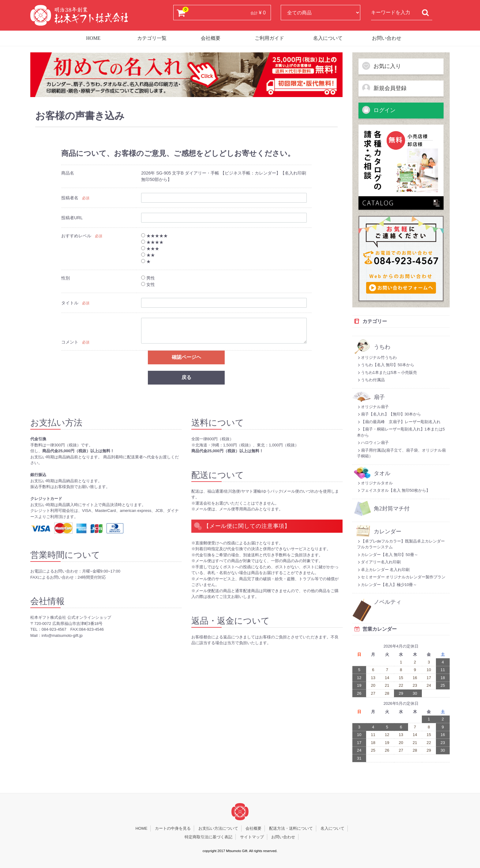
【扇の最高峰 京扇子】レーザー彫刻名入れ (399, 422)
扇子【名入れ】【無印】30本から (389, 414)
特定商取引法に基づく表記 (208, 837)
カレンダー (388, 532)
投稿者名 (70, 198)
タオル (382, 473)
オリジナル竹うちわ (377, 357)
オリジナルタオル (375, 483)
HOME (93, 38)
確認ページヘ (186, 357)
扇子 (379, 397)
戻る (186, 377)
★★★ (150, 249)
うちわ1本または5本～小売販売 (387, 372)
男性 (148, 278)
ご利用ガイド (269, 38)
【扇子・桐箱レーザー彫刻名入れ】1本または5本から (401, 432)
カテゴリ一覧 (152, 38)
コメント (70, 342)
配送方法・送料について (291, 828)
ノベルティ (388, 602)
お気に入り (381, 66)
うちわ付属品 (371, 380)
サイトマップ (252, 837)
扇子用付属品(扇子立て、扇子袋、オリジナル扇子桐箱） (401, 453)
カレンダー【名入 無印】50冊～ (388, 555)
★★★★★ (154, 236)
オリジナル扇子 (373, 407)
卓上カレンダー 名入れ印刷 (383, 570)
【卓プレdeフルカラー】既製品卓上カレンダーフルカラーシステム (401, 544)
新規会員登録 (384, 88)
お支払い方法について (218, 828)
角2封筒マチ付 (392, 509)
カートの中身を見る (173, 828)
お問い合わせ (387, 38)
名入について (328, 38)
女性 (148, 285)
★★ (148, 255)
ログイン (379, 110)
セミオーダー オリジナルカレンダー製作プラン (401, 577)
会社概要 (211, 38)
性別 (66, 278)
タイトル (70, 303)
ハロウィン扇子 (373, 443)
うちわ (382, 347)
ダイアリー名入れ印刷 (379, 562)
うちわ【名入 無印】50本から (386, 365)
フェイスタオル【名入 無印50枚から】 (394, 490)
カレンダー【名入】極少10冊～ (387, 585)
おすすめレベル (76, 236)
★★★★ (152, 242)
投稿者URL (72, 218)
